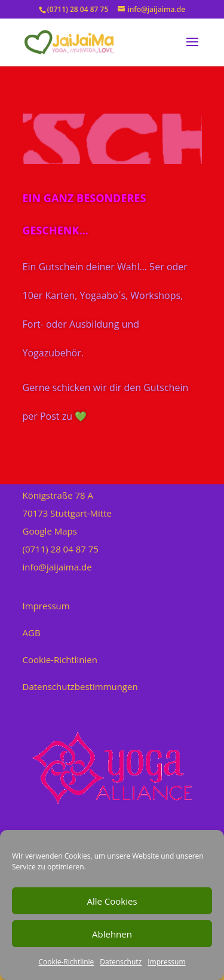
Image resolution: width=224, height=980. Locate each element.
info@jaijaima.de (57, 567)
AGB (32, 633)
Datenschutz (121, 962)
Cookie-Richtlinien (60, 660)
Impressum (166, 962)
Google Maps (50, 531)
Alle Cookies (112, 901)
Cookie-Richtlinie (66, 962)
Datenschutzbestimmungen (80, 686)
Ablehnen (112, 934)
